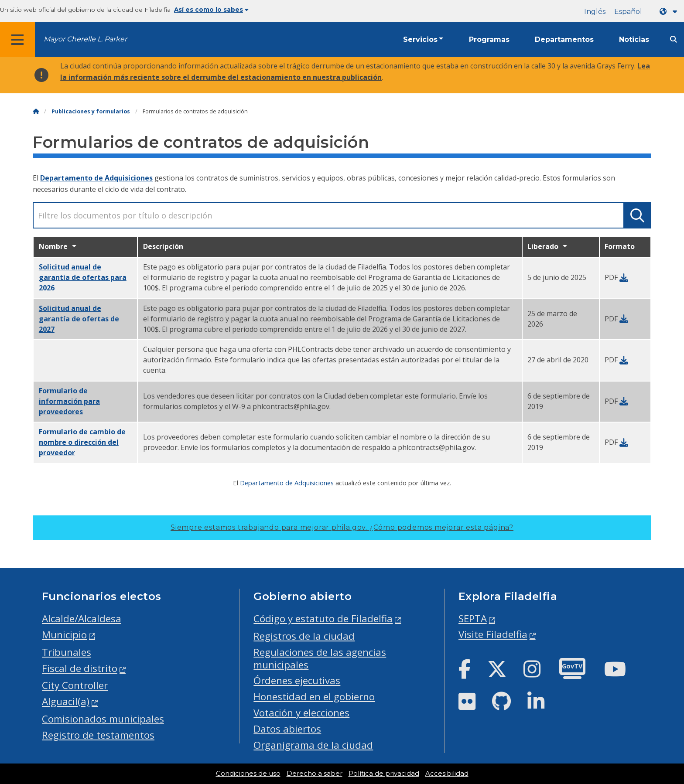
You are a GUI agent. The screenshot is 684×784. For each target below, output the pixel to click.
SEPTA (473, 619)
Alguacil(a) (66, 701)
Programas (489, 39)
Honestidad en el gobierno (314, 697)
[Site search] (674, 39)
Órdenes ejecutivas (297, 680)
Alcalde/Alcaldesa (82, 619)
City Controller (75, 685)
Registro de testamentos (98, 735)
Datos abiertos (287, 729)
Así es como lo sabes (211, 10)
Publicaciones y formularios (91, 111)
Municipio (64, 635)
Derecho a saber (315, 774)
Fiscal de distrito (80, 668)
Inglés (595, 12)
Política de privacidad (384, 774)
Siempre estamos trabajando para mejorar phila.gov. (342, 527)
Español (628, 12)
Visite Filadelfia (493, 634)
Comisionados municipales (103, 719)
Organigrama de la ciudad (313, 745)
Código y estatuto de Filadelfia (323, 619)
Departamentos (564, 39)
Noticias (634, 39)
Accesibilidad (447, 774)
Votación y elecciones (301, 713)
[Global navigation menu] (17, 40)
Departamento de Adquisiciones (96, 178)
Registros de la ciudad (304, 636)
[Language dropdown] (670, 12)
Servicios (420, 39)
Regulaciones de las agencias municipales (320, 658)
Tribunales (67, 652)
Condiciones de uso (248, 774)
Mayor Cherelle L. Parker (85, 39)
